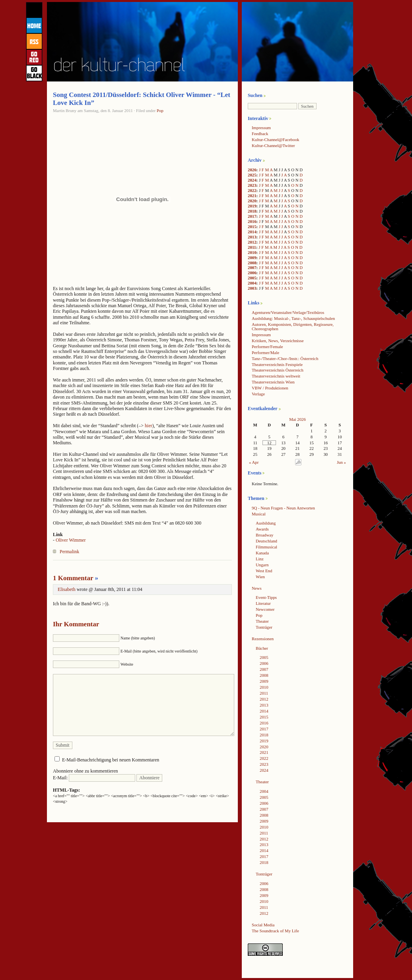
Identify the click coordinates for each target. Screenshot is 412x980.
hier (149, 426)
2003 (252, 288)
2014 (252, 232)
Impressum (261, 128)
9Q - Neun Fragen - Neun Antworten (283, 508)
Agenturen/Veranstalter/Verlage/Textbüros (288, 312)
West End (264, 571)
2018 (252, 211)
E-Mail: (94, 778)
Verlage (258, 394)
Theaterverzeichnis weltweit (276, 376)
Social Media (263, 925)
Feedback (260, 134)
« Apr (254, 462)
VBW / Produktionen (270, 388)
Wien (260, 577)
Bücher (262, 648)
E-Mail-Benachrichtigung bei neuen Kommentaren (111, 760)
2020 (252, 201)
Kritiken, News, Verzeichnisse (278, 341)
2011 (252, 247)
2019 (252, 206)
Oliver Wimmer (71, 540)
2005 (252, 278)
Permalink (69, 552)
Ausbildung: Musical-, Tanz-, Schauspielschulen (293, 318)
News (257, 588)
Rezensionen (263, 639)
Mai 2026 (297, 419)
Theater (262, 621)
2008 (252, 263)
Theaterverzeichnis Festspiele (277, 364)
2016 (252, 221)
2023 (252, 185)
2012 (252, 242)
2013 (252, 237)
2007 (252, 267)
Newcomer (265, 609)
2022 (252, 190)
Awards (262, 529)
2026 (252, 170)
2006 (252, 273)
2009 (252, 258)
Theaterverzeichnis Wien (273, 382)
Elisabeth (67, 589)
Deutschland (266, 541)
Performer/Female (267, 347)
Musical (259, 514)
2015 (252, 227)
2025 (252, 175)
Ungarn (262, 565)
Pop (160, 110)
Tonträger (264, 627)
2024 (252, 180)
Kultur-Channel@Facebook (275, 139)
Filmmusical (266, 547)
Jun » (341, 462)
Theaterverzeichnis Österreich (278, 370)
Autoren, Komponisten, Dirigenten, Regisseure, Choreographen (293, 326)
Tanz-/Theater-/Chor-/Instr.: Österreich (285, 358)
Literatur (263, 603)
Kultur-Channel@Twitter (273, 145)
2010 (252, 252)
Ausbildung (266, 523)
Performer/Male (265, 352)
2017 (252, 216)
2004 (252, 283)
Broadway (264, 535)
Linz (260, 559)
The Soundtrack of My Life (275, 931)
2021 (252, 196)
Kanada (262, 553)
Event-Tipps (266, 597)
